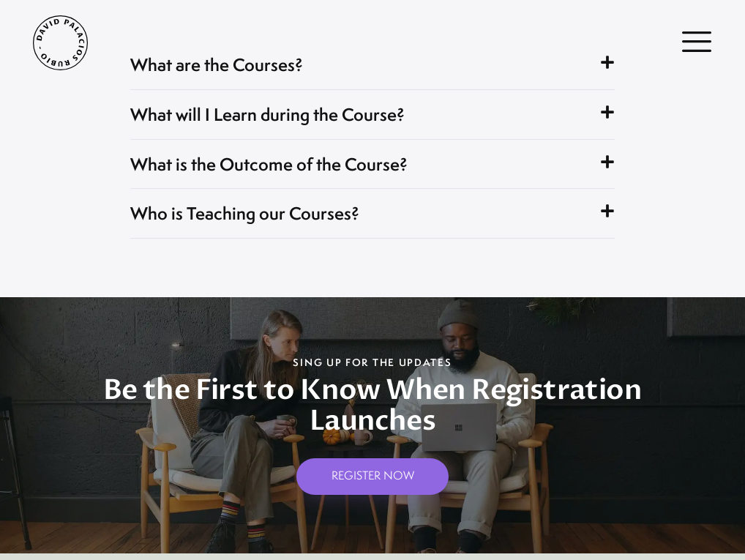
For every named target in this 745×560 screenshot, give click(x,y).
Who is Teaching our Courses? (252, 219)
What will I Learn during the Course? (278, 117)
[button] (372, 117)
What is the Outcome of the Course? (280, 168)
